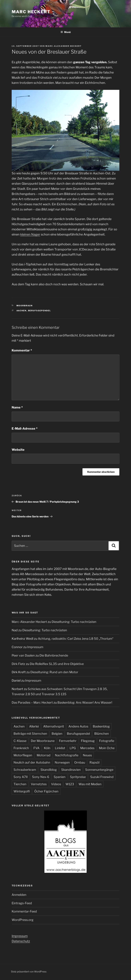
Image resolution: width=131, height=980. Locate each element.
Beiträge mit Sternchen (30, 734)
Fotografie (107, 741)
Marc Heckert (31, 12)
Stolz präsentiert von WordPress (29, 971)
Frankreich (21, 748)
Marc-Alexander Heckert (64, 46)
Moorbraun (25, 306)
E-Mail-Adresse (25, 429)
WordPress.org (23, 920)
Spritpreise (78, 777)
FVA (36, 748)
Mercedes (87, 748)
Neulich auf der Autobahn (32, 762)
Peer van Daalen (23, 655)
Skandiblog (49, 770)
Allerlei (34, 726)
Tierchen (20, 784)
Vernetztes (39, 784)
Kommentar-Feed (24, 911)
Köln (47, 748)
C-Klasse (20, 741)
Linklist (60, 748)
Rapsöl (94, 762)
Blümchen (102, 734)
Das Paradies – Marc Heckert (32, 702)
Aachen (22, 311)
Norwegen (62, 762)
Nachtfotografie (67, 755)
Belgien (57, 734)
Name (17, 407)
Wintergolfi (22, 791)
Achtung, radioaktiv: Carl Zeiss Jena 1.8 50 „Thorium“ (76, 639)
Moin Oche (107, 748)
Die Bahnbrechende (54, 655)
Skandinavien (71, 770)
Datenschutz (21, 941)
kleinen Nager (30, 234)
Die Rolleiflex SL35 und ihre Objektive (57, 664)
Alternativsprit (54, 726)
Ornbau (80, 762)
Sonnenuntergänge (99, 770)
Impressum (35, 647)
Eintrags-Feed (22, 903)
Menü (66, 32)
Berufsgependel (40, 311)
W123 (70, 784)
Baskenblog (101, 726)
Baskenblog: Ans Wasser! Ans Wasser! (85, 702)
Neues (87, 755)
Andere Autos (78, 726)
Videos (56, 784)
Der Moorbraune (43, 741)
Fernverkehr (68, 741)
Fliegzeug (88, 741)
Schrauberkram (25, 770)
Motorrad (44, 755)
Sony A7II (21, 777)
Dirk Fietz (18, 664)
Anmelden (19, 895)
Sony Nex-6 (41, 777)
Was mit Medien (90, 784)
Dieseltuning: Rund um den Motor (54, 672)
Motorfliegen (23, 755)
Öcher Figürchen (46, 791)
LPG (73, 748)
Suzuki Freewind (102, 777)
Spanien (60, 777)
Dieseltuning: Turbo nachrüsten (74, 622)
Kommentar (22, 350)
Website (18, 450)
